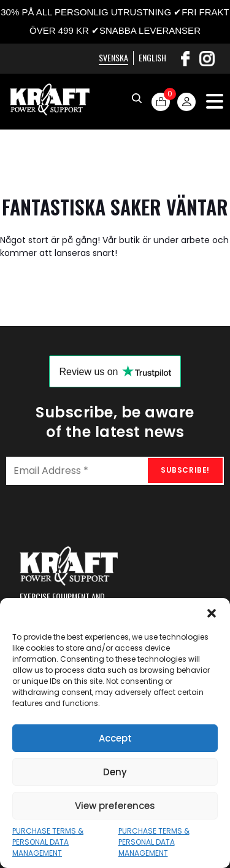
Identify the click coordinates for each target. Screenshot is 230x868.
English (152, 57)
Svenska (113, 57)
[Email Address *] (115, 471)
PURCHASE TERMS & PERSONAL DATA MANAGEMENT (48, 842)
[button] (212, 613)
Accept (115, 738)
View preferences (115, 806)
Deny (115, 772)
